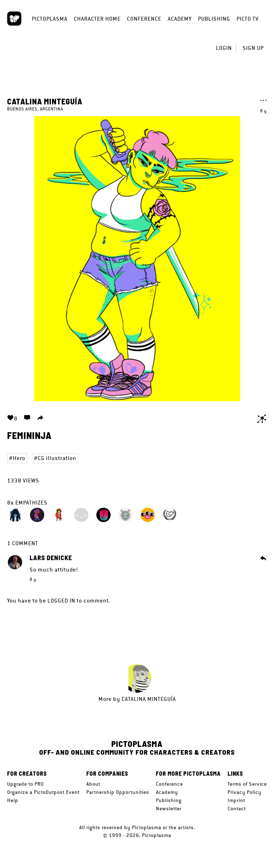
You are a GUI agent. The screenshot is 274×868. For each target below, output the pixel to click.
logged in (61, 601)
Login (224, 48)
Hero (19, 458)
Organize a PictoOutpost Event (43, 792)
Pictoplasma (50, 19)
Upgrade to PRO (26, 784)
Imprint (236, 800)
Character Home (97, 19)
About (93, 784)
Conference (144, 19)
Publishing (214, 19)
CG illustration (57, 458)
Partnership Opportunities (118, 792)
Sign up (253, 48)
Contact (237, 808)
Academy (180, 19)
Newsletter (169, 808)
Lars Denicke (51, 558)
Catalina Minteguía (45, 101)
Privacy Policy (245, 792)
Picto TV (248, 19)
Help (13, 800)
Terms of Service (247, 784)
